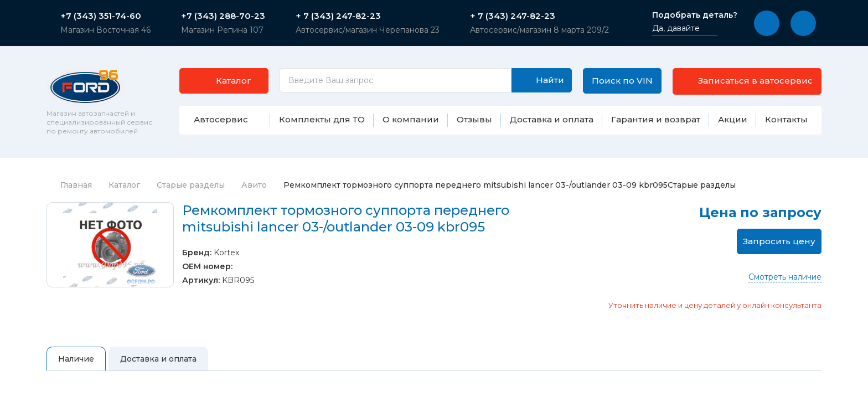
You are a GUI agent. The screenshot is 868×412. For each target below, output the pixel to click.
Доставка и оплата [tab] (158, 359)
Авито (254, 185)
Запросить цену (779, 241)
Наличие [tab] (76, 359)
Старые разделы (191, 185)
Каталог (124, 185)
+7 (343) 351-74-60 (101, 16)
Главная (69, 185)
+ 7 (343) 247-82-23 (338, 16)
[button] (767, 23)
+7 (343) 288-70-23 (223, 16)
